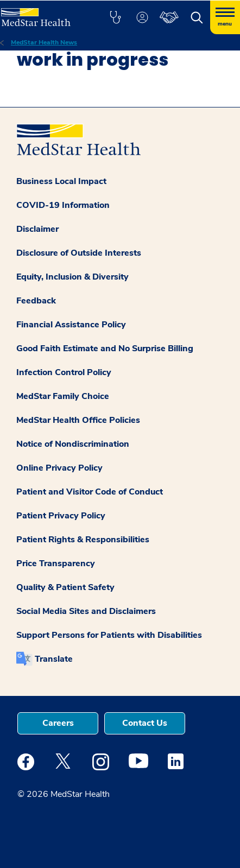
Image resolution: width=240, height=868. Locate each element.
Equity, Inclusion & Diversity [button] (72, 277)
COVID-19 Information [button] (63, 205)
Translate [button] (54, 659)
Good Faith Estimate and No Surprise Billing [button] (105, 349)
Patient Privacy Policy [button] (61, 516)
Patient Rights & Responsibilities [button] (83, 540)
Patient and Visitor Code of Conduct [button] (90, 492)
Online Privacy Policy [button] (59, 468)
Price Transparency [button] (56, 563)
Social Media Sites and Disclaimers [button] (86, 611)
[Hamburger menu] (225, 17)
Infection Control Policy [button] (64, 372)
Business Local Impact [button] (61, 181)
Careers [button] (58, 723)
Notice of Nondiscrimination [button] (73, 444)
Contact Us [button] (145, 723)
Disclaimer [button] (37, 229)
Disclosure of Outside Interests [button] (79, 253)
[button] (115, 17)
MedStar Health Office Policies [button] (78, 420)
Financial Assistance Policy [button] (71, 325)
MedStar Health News (44, 42)
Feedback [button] (36, 301)
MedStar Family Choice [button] (63, 396)
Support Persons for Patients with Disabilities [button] (109, 635)
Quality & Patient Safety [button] (65, 587)
